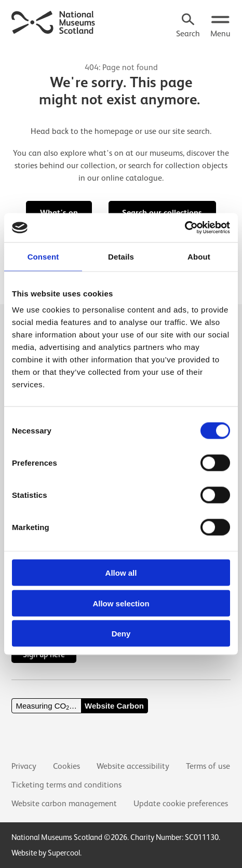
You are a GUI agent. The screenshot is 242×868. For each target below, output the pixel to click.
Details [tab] (121, 256)
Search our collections (162, 213)
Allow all (121, 573)
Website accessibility (133, 766)
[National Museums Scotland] (53, 21)
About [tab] (199, 256)
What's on (59, 213)
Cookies (66, 766)
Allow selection (121, 603)
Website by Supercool (46, 853)
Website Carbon (114, 706)
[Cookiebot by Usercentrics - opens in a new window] (185, 228)
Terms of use (208, 766)
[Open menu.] (220, 26)
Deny (121, 634)
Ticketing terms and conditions (66, 785)
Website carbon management (64, 804)
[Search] (188, 26)
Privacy (24, 766)
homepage (114, 131)
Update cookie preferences (181, 804)
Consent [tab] (43, 256)
